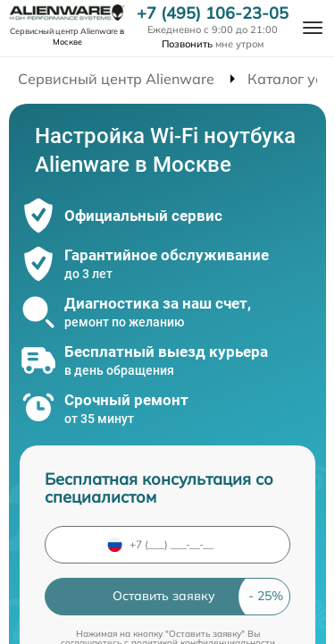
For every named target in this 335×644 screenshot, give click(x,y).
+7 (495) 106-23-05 (213, 13)
